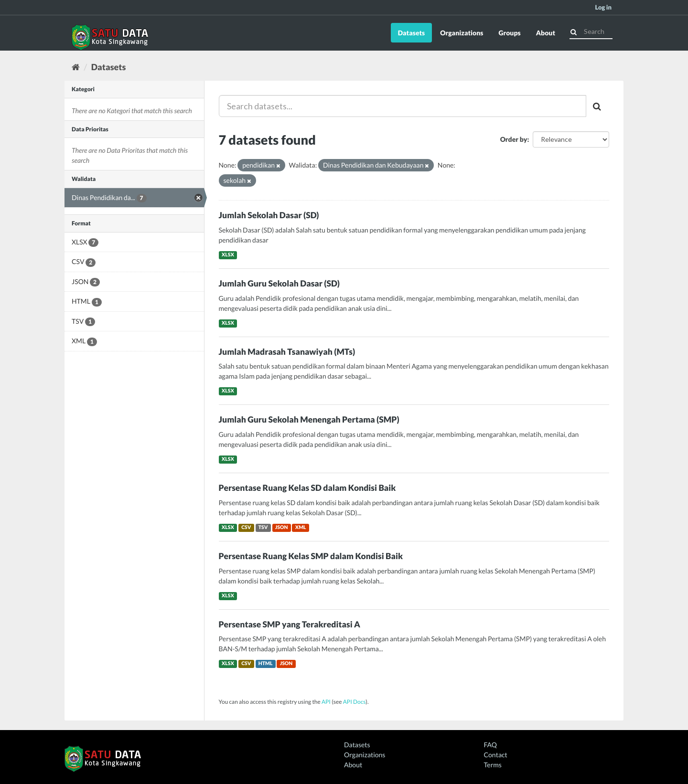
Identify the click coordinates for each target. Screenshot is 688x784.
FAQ (490, 745)
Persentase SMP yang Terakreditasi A (290, 624)
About (546, 33)
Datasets (412, 33)
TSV (263, 528)
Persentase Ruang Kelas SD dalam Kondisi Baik (307, 488)
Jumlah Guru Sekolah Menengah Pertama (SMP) (309, 419)
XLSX (228, 255)
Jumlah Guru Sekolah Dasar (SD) (279, 283)
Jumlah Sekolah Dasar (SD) (269, 215)
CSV (246, 528)
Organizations (462, 33)
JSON (282, 528)
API (326, 702)
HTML (266, 664)
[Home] (76, 67)
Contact (496, 755)
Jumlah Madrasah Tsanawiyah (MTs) (287, 352)
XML (301, 528)
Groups (509, 33)
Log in (603, 7)
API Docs (355, 702)
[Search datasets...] (403, 106)
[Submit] (574, 31)
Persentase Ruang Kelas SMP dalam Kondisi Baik (311, 556)
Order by (514, 139)
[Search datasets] (591, 32)
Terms (493, 765)
